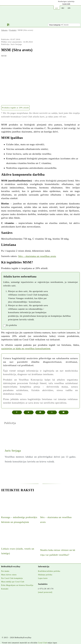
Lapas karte (43, 578)
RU (63, 8)
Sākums (4, 30)
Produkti (13, 30)
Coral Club (66, 4)
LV (57, 8)
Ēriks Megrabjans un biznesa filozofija (17, 585)
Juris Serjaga (13, 451)
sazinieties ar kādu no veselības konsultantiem (26, 349)
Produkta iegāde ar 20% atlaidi (15, 108)
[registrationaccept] (4, 326)
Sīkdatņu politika (45, 575)
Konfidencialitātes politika (49, 571)
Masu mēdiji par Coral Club (13, 582)
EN (69, 8)
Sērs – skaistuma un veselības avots (37, 256)
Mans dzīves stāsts (9, 575)
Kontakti (5, 589)
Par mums (5, 571)
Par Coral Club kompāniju (12, 578)
